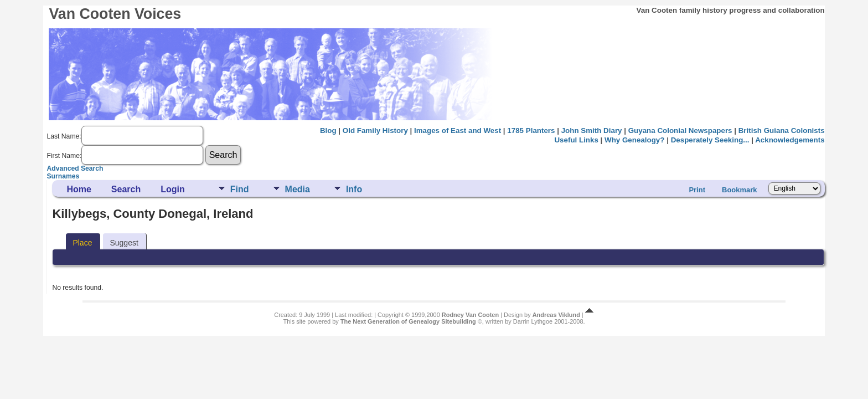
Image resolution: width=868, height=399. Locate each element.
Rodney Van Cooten (470, 315)
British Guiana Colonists (782, 131)
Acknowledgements (790, 140)
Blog (328, 131)
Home (79, 189)
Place (82, 243)
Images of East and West (458, 131)
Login (173, 189)
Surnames (63, 176)
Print (697, 190)
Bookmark (740, 190)
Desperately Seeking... (710, 140)
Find (240, 189)
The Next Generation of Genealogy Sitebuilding (408, 321)
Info (354, 189)
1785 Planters (531, 131)
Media (298, 189)
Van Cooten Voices (115, 14)
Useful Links (576, 140)
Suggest (124, 243)
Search (126, 189)
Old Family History (375, 131)
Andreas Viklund (556, 315)
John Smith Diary (592, 131)
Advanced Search (75, 168)
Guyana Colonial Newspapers (680, 131)
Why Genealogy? (634, 140)
